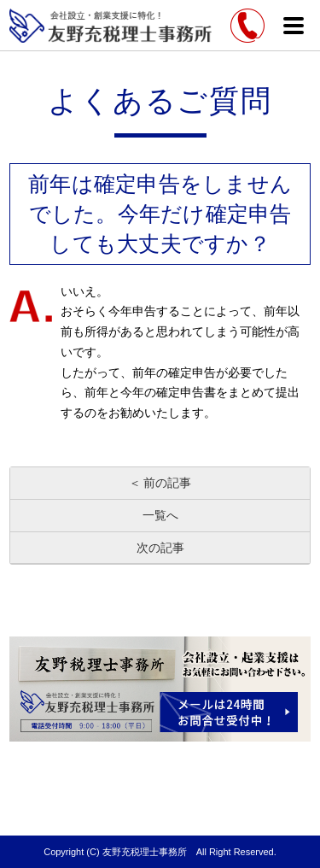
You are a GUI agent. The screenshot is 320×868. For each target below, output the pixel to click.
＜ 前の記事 (160, 483)
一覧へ (160, 515)
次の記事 (160, 548)
